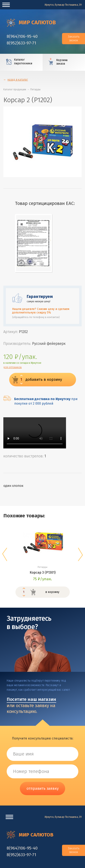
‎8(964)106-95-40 (22, 36)
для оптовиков (13, 367)
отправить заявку (43, 788)
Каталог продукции (15, 89)
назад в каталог (18, 80)
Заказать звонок (74, 39)
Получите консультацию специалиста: (43, 738)
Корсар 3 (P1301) (43, 572)
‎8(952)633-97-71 (21, 43)
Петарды (35, 89)
